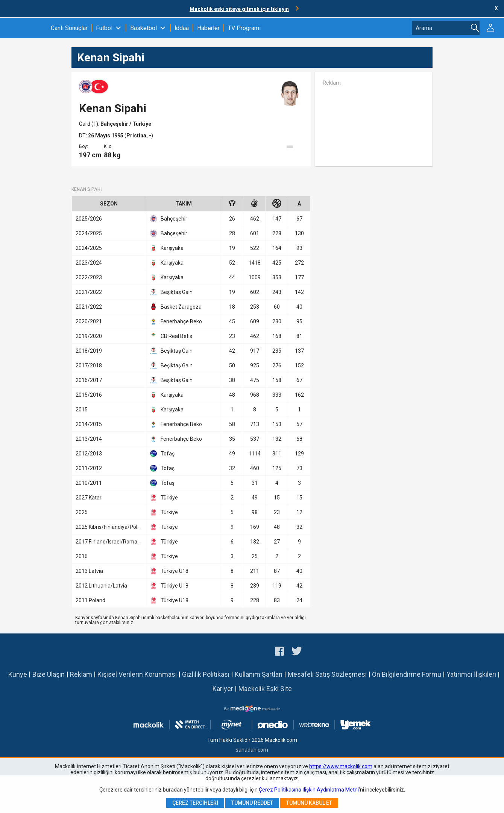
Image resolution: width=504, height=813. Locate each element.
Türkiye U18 (169, 571)
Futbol (104, 28)
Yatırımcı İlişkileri (471, 674)
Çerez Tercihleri (195, 803)
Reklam (81, 674)
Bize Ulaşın (49, 674)
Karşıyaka (167, 248)
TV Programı (244, 28)
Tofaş (162, 454)
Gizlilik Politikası (206, 674)
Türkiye (164, 498)
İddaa (182, 28)
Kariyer (223, 689)
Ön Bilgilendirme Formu (407, 674)
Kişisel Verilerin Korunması (137, 674)
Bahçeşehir (115, 124)
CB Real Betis (171, 336)
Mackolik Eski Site (265, 689)
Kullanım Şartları (259, 674)
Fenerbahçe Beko (176, 321)
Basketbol (143, 28)
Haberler (208, 28)
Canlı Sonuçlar (69, 28)
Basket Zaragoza (176, 307)
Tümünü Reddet (252, 803)
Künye (18, 674)
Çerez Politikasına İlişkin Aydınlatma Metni (309, 790)
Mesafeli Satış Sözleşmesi (327, 674)
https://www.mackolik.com (341, 766)
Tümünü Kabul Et (309, 803)
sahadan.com (252, 750)
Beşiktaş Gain (171, 292)
